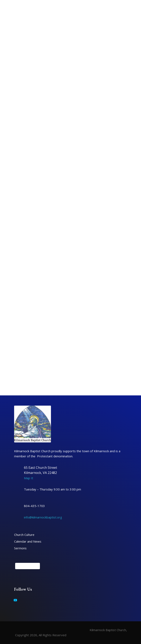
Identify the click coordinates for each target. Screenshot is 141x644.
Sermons (20, 548)
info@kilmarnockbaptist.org (43, 517)
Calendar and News (28, 541)
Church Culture (24, 535)
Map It (29, 478)
